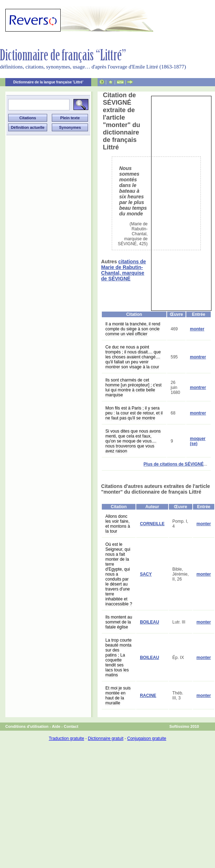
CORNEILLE (152, 524)
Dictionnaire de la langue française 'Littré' (48, 82)
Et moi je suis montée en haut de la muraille (118, 696)
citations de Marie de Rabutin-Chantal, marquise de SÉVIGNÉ (123, 270)
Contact (71, 726)
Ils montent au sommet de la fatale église (119, 622)
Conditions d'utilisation (27, 726)
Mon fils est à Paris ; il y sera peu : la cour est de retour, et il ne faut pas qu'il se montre (134, 413)
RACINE (148, 696)
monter (197, 329)
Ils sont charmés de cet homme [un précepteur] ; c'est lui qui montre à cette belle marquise (133, 388)
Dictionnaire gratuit (106, 738)
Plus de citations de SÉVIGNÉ (174, 464)
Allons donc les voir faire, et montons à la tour (118, 524)
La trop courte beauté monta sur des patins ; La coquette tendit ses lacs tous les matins (118, 658)
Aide (56, 726)
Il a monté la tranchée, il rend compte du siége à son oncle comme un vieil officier (133, 329)
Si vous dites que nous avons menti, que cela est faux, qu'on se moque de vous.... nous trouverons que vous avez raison (133, 441)
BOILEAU (149, 622)
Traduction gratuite (66, 738)
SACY (146, 574)
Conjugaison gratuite (147, 738)
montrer (198, 357)
